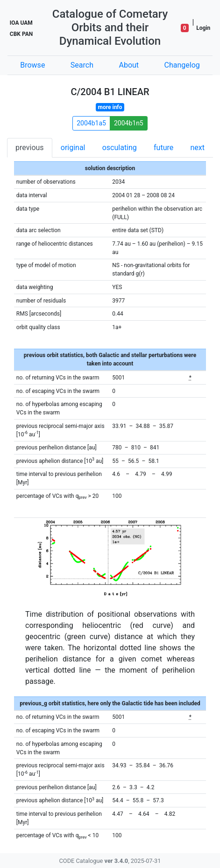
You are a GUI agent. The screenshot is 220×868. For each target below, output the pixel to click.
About (129, 65)
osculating (120, 148)
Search (82, 65)
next (197, 148)
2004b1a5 (91, 123)
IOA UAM (21, 23)
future (163, 148)
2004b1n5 (129, 123)
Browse (32, 65)
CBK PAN (21, 34)
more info (110, 107)
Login (203, 28)
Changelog (182, 65)
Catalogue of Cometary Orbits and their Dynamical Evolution (110, 28)
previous (29, 148)
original (73, 148)
